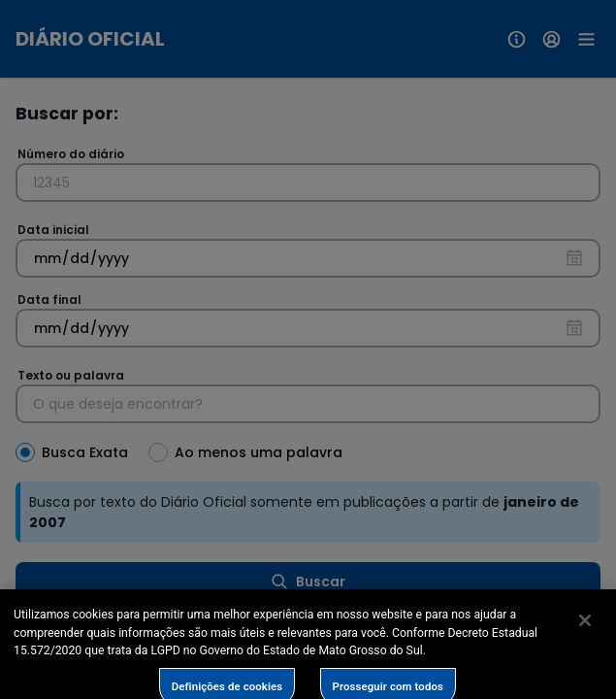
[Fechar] (585, 638)
